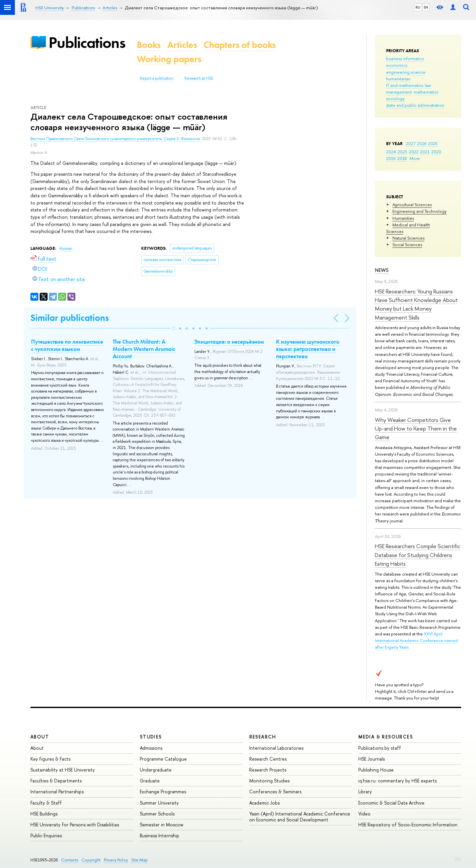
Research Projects (268, 770)
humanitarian (398, 79)
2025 (433, 143)
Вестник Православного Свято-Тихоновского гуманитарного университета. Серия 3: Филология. (116, 139)
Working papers (169, 59)
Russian (66, 248)
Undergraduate (156, 770)
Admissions (151, 748)
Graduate (150, 781)
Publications (87, 42)
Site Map (139, 860)
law (428, 85)
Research (263, 737)
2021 (425, 152)
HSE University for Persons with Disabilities (75, 825)
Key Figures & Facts (50, 759)
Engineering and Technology (419, 211)
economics (397, 65)
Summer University (159, 803)
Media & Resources (386, 737)
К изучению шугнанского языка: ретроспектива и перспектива (308, 349)
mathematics (426, 92)
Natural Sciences (408, 238)
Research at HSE (199, 78)
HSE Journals (372, 759)
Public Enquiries (46, 835)
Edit (458, 858)
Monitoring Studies (269, 781)
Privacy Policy (116, 860)
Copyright (91, 860)
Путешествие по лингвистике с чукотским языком (67, 345)
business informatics (405, 58)
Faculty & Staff (46, 803)
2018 (402, 158)
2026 (422, 143)
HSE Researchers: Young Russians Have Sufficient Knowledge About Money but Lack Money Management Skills (416, 304)
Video (364, 814)
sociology (395, 98)
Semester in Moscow (162, 825)
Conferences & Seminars (275, 792)
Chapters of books (240, 45)
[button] (174, 328)
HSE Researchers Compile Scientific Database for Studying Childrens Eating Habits (418, 555)
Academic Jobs (264, 803)
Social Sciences (407, 245)
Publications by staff (380, 748)
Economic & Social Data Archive (391, 803)
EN (426, 7)
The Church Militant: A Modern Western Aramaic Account (144, 349)
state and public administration (415, 105)
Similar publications (70, 318)
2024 (391, 152)
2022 (414, 152)
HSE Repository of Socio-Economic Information (408, 825)
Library (365, 792)
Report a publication (157, 78)
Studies (151, 737)
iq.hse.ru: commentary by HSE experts (397, 781)
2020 (436, 152)
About (40, 737)
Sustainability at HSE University (63, 770)
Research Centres (268, 759)
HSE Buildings (44, 814)
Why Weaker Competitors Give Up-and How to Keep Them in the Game (416, 429)
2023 (402, 152)
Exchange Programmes (163, 792)
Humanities (403, 218)
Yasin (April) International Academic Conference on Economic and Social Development (300, 817)
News (382, 270)
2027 (411, 143)
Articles (182, 45)
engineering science (406, 72)
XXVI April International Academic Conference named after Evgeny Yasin (416, 640)
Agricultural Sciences (412, 205)
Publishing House (376, 770)
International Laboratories (276, 748)
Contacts (70, 860)
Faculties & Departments (56, 781)
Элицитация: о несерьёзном (229, 342)
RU (418, 7)
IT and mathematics (405, 85)
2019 (391, 158)
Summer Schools (157, 814)
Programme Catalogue (163, 759)
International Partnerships (57, 792)
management (399, 92)
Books (149, 45)
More (415, 158)
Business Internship (159, 835)
